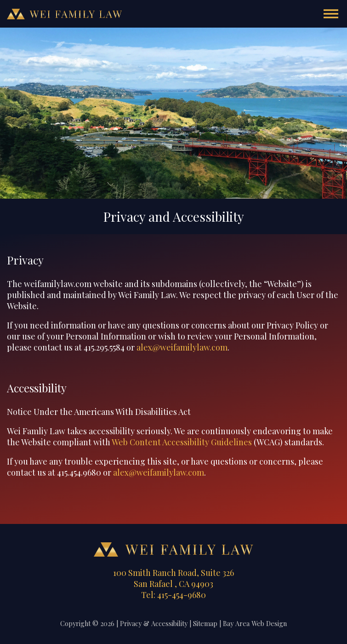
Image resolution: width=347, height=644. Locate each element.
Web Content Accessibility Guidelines (182, 442)
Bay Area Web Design (255, 623)
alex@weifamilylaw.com (182, 347)
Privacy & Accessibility (154, 623)
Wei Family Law (64, 14)
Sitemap (205, 623)
